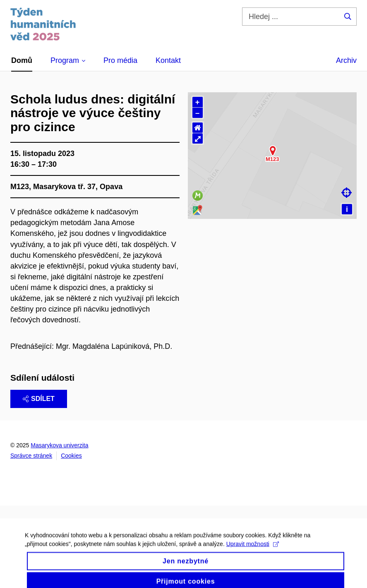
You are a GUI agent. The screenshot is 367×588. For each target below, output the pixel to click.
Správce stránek (31, 456)
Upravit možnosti (253, 551)
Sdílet (39, 399)
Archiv (346, 60)
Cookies (71, 456)
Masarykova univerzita (59, 445)
